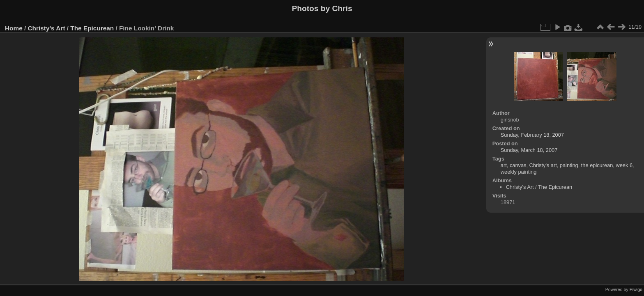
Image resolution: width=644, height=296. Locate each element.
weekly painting (519, 172)
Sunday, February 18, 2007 (532, 135)
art (504, 165)
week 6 (624, 165)
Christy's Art (47, 28)
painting (569, 165)
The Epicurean (92, 28)
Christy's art (543, 165)
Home (14, 28)
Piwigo (636, 289)
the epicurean (597, 165)
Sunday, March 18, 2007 (529, 150)
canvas (518, 165)
